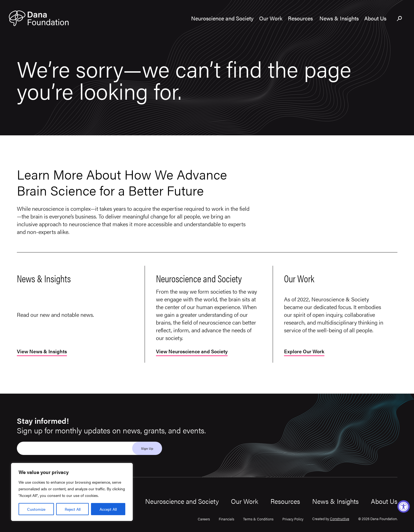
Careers (204, 519)
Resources (285, 501)
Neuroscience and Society (182, 501)
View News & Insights (42, 352)
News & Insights (335, 501)
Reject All (73, 509)
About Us (384, 501)
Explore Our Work (304, 352)
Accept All (108, 509)
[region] (72, 492)
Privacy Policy (293, 519)
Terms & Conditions (258, 519)
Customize (36, 509)
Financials (226, 519)
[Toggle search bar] (400, 19)
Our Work (245, 501)
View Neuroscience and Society (192, 352)
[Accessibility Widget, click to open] (404, 506)
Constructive (340, 519)
